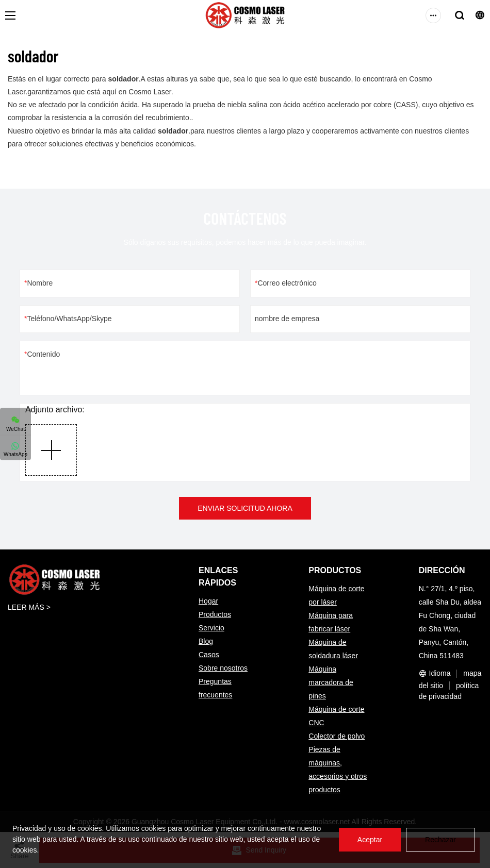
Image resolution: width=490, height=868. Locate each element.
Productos (215, 614)
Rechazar (440, 840)
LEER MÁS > (29, 607)
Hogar (208, 601)
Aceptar (370, 840)
